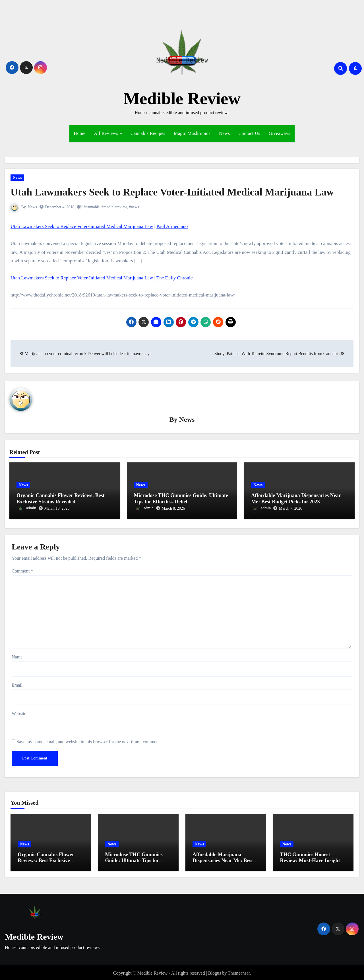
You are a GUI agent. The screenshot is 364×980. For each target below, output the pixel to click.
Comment (22, 569)
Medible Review (182, 98)
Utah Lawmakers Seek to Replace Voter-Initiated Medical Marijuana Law (181, 192)
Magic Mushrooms (192, 133)
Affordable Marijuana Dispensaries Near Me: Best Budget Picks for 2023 (296, 499)
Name (17, 655)
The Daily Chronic (174, 278)
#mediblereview (114, 207)
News (224, 133)
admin (26, 509)
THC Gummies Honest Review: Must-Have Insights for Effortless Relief (311, 859)
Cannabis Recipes (148, 133)
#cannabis (92, 207)
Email (17, 684)
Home (79, 133)
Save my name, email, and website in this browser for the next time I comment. (89, 740)
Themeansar (239, 971)
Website (19, 712)
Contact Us (250, 133)
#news (134, 207)
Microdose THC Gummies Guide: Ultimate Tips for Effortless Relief (181, 499)
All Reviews (107, 133)
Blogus (215, 971)
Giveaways (280, 133)
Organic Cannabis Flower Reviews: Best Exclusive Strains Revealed (61, 499)
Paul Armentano (172, 226)
